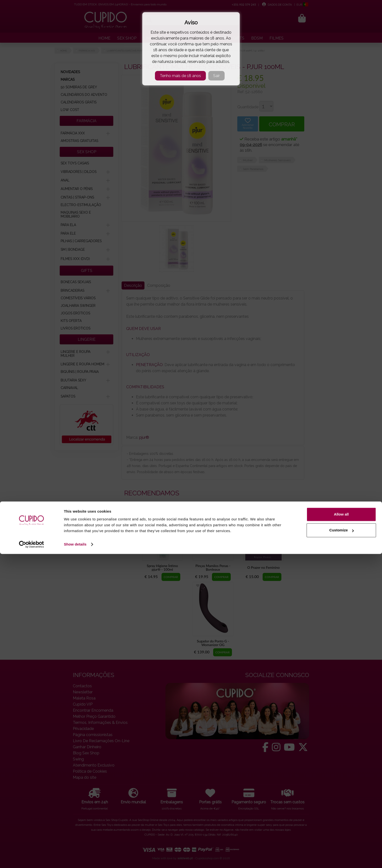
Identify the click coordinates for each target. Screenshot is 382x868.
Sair (216, 76)
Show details (75, 858)
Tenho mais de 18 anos (180, 76)
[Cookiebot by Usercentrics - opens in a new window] (32, 858)
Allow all (341, 828)
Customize (342, 844)
